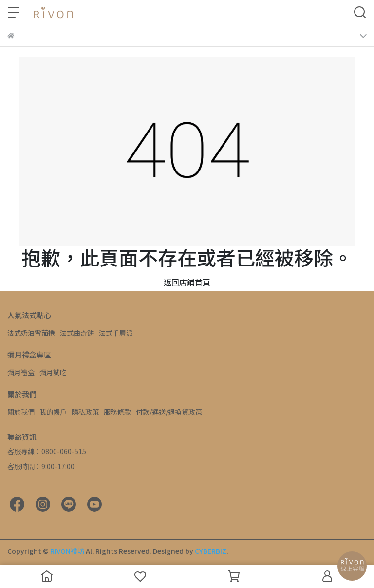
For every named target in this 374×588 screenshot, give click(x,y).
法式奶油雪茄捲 (31, 333)
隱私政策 (85, 412)
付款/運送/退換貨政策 (169, 412)
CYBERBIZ (211, 551)
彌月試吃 (53, 372)
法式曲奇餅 (77, 333)
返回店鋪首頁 (187, 282)
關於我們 (21, 412)
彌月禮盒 (21, 372)
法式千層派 (116, 333)
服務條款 (117, 412)
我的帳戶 (53, 412)
